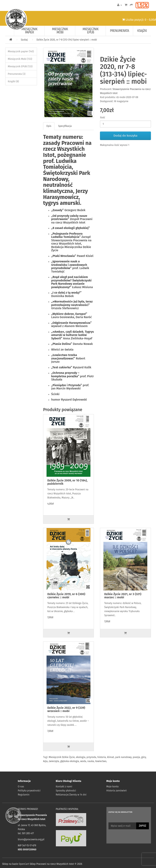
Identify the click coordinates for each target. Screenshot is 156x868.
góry (144, 757)
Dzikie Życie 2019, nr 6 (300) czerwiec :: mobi (66, 596)
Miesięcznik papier (29, 31)
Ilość (102, 118)
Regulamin (24, 795)
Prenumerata (119, 31)
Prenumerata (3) (17, 74)
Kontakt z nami (64, 787)
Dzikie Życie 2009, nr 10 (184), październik (67, 482)
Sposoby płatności (66, 791)
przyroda (91, 757)
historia (102, 757)
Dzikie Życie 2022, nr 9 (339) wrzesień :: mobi (66, 709)
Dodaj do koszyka (125, 136)
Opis (49, 126)
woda (83, 761)
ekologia (81, 757)
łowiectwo (101, 761)
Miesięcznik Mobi (60, 31)
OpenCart (24, 864)
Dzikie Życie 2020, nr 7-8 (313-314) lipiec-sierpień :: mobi (67, 40)
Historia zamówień (117, 791)
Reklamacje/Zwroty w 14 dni (71, 795)
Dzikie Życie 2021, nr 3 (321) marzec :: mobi (123, 596)
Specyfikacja (65, 126)
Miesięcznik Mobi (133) (20, 59)
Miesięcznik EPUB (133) (20, 66)
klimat (110, 757)
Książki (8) (13, 81)
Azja (45, 761)
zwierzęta (54, 761)
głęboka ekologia (70, 761)
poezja (136, 757)
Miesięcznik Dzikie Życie (62, 757)
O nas (21, 787)
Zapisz (142, 826)
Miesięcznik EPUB (91, 31)
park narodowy (123, 757)
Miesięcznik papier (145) (21, 51)
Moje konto (113, 787)
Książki (142, 31)
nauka (91, 761)
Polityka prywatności (29, 791)
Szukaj (24, 40)
